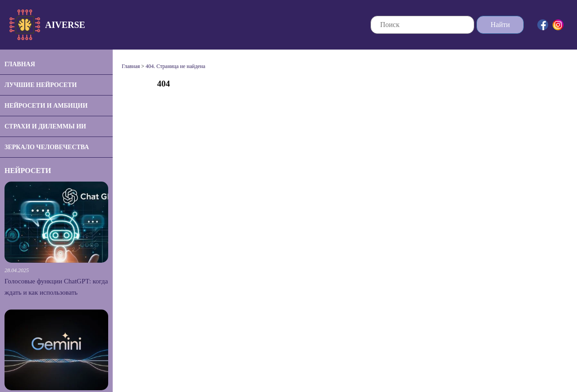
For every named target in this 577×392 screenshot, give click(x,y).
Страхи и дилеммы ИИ (45, 126)
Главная (20, 64)
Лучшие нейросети (41, 85)
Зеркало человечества (47, 147)
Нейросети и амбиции (46, 106)
